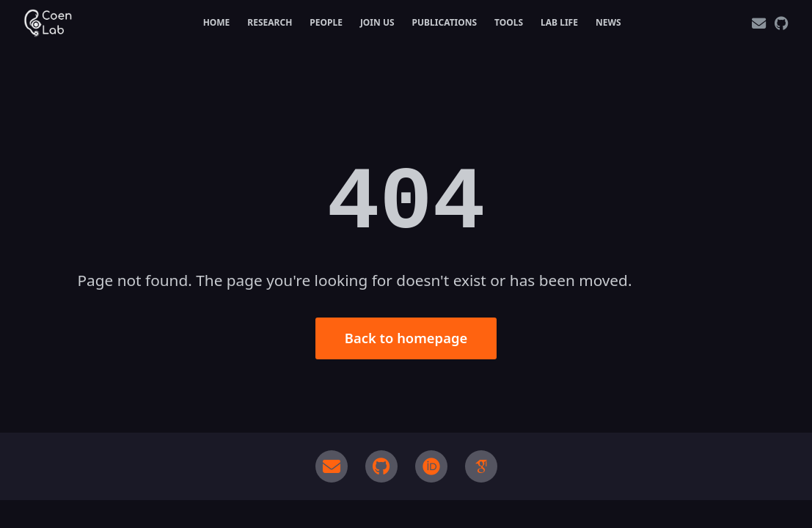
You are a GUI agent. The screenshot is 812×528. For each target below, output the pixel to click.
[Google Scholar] (481, 466)
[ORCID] (431, 466)
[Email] (759, 23)
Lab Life (559, 22)
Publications (445, 22)
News (608, 22)
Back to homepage (406, 338)
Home (217, 22)
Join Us (377, 22)
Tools (509, 22)
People (326, 22)
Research (270, 22)
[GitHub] (782, 23)
